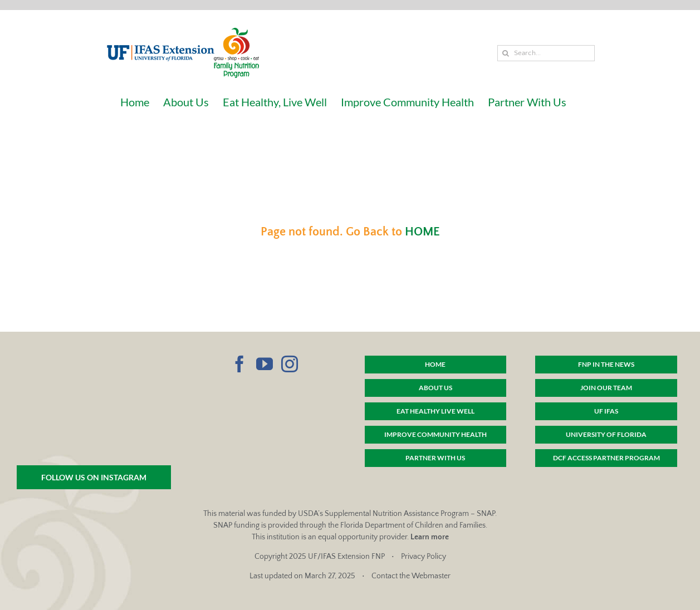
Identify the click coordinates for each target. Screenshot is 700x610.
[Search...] (546, 53)
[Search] (505, 53)
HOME (422, 232)
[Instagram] (290, 364)
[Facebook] (239, 364)
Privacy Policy (424, 557)
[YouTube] (265, 364)
